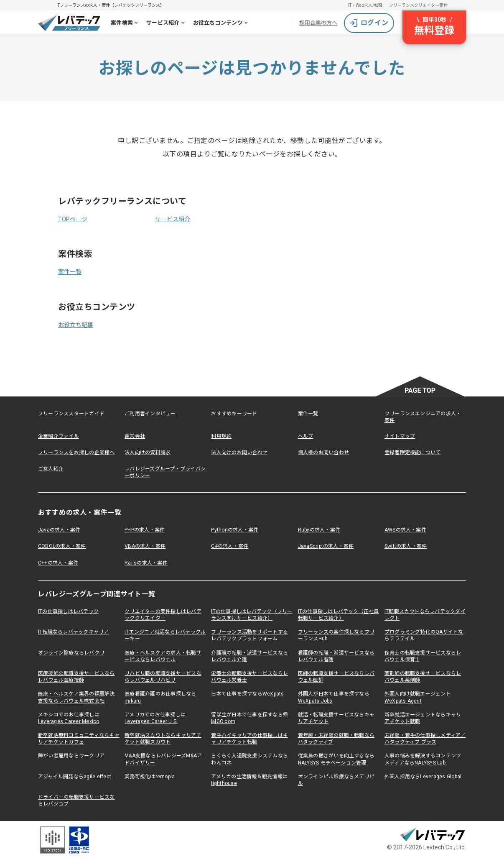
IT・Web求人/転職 (365, 5)
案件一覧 (70, 272)
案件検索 (126, 24)
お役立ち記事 (76, 325)
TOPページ (73, 219)
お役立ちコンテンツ (222, 24)
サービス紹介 (167, 24)
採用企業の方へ (318, 23)
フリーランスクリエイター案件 (418, 5)
